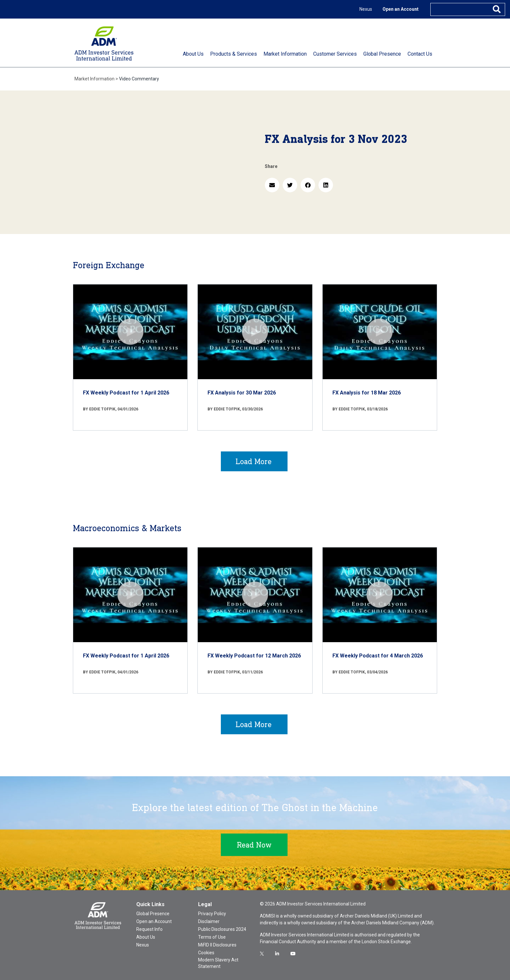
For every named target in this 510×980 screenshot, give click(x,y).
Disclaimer (209, 921)
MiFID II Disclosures (217, 945)
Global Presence (153, 914)
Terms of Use (212, 937)
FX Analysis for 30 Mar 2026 (242, 393)
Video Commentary (139, 79)
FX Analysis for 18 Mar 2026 (367, 393)
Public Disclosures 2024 (222, 929)
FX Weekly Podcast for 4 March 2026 (378, 656)
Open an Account (401, 9)
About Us (146, 937)
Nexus (366, 9)
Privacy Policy (212, 914)
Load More (254, 461)
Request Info (149, 929)
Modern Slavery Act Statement (218, 963)
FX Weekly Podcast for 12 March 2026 (254, 656)
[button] (272, 185)
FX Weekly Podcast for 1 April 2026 (126, 393)
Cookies (206, 953)
